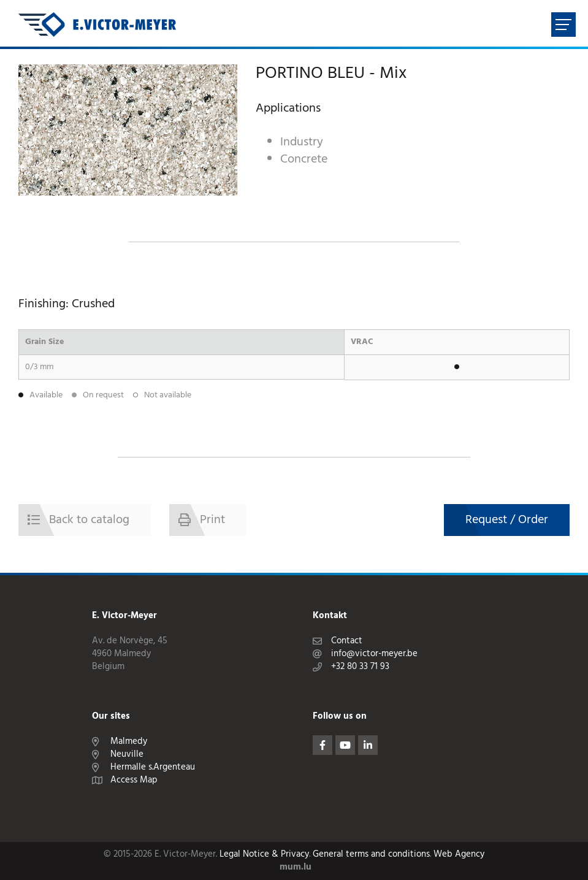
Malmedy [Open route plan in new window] (129, 742)
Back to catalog (89, 520)
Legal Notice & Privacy (264, 855)
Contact (347, 641)
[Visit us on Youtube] (345, 745)
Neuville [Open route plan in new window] (127, 755)
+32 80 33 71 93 (360, 667)
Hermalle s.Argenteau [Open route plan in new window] (153, 767)
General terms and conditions (371, 855)
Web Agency (459, 855)
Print (212, 520)
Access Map (134, 780)
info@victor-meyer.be (374, 654)
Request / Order (507, 520)
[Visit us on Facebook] (323, 745)
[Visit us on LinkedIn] (368, 745)
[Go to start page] (97, 25)
